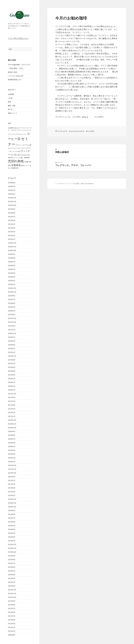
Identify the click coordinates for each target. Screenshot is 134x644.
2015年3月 (12, 492)
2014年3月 (12, 533)
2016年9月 (12, 431)
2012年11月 (12, 594)
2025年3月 (12, 232)
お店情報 (11, 94)
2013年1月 (12, 586)
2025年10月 (12, 205)
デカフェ (18, 145)
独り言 (10, 109)
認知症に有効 (12, 72)
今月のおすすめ (25, 155)
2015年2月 (12, 495)
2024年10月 (12, 250)
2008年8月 (12, 635)
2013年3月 (12, 578)
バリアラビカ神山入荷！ (16, 76)
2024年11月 (12, 247)
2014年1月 (12, 541)
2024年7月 (12, 262)
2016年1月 (12, 462)
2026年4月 (12, 183)
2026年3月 (12, 186)
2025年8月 (12, 213)
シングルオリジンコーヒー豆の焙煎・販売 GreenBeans (74, 184)
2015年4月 (12, 488)
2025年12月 (12, 198)
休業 (9, 158)
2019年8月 (12, 360)
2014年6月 (12, 522)
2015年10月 (12, 473)
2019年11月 (12, 356)
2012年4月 (12, 620)
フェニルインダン (15, 148)
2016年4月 (12, 450)
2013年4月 (12, 575)
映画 (9, 102)
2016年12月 (12, 420)
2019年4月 (12, 371)
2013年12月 (12, 544)
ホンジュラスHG (15, 151)
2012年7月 (12, 608)
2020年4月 (12, 345)
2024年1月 (12, 284)
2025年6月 (12, 220)
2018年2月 (12, 386)
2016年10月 (12, 428)
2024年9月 (12, 254)
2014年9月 (12, 511)
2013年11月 (12, 548)
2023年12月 (12, 288)
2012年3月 (12, 624)
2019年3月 (12, 375)
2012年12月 (12, 590)
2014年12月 (12, 499)
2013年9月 (12, 556)
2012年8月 (12, 605)
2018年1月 (12, 390)
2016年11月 (12, 424)
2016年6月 (12, 443)
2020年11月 (12, 333)
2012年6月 (12, 612)
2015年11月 (12, 469)
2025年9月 (12, 209)
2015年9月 (12, 477)
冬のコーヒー (15, 158)
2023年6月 (12, 303)
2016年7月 (12, 439)
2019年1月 (12, 379)
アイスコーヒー (25, 128)
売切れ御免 (16, 161)
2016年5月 (12, 446)
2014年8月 (12, 514)
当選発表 (16, 165)
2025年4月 (12, 228)
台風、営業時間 (25, 158)
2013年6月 (12, 567)
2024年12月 (12, 243)
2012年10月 (12, 597)
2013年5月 (12, 571)
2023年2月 (12, 307)
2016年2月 (12, 458)
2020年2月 (12, 349)
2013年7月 (12, 563)
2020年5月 (12, 341)
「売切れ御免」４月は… (16, 68)
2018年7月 (12, 382)
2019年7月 (12, 363)
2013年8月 (12, 560)
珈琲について (12, 113)
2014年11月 (12, 503)
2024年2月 (12, 281)
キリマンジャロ (21, 130)
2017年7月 (12, 401)
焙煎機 (13, 168)
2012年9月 (12, 601)
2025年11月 (12, 202)
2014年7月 (12, 518)
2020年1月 (12, 352)
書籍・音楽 (12, 106)
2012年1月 (12, 631)
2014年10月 (12, 507)
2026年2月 (12, 190)
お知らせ (17, 128)
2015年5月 (12, 484)
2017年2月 (12, 413)
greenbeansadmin (78, 131)
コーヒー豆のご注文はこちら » (18, 38)
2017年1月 (12, 416)
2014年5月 (12, 526)
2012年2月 (12, 627)
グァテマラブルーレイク (19, 134)
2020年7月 (12, 337)
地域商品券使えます (15, 80)
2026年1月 (12, 194)
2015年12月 (12, 465)
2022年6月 (12, 315)
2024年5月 (12, 269)
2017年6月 (12, 405)
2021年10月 (12, 322)
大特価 (26, 162)
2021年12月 (12, 318)
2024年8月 (12, 258)
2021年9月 (12, 326)
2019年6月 (12, 367)
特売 (17, 168)
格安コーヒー (25, 165)
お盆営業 (11, 128)
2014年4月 (12, 529)
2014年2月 (12, 537)
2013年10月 (12, 552)
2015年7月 (12, 480)
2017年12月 (12, 394)
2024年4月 (12, 273)
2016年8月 (12, 435)
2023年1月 (12, 311)
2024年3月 (12, 277)
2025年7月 (12, 217)
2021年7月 (12, 330)
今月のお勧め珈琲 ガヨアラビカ (19, 65)
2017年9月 (12, 397)
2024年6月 (12, 266)
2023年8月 (12, 296)
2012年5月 (12, 616)
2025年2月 (12, 235)
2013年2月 (12, 582)
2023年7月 (12, 299)
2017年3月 (12, 409)
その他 (10, 98)
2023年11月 (12, 292)
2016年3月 (12, 454)
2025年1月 (12, 239)
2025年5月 (12, 224)
